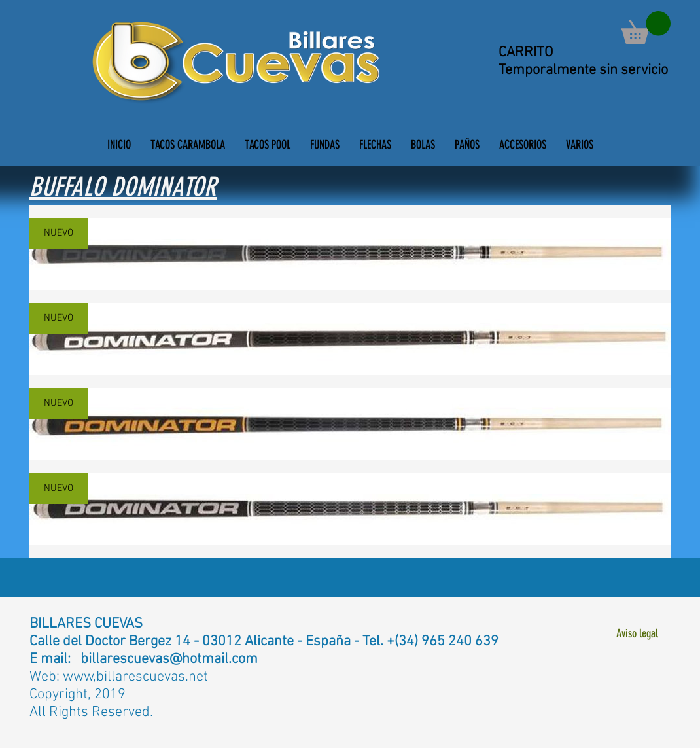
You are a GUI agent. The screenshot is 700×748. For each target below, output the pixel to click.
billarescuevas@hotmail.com (169, 659)
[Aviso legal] (637, 634)
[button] (646, 27)
